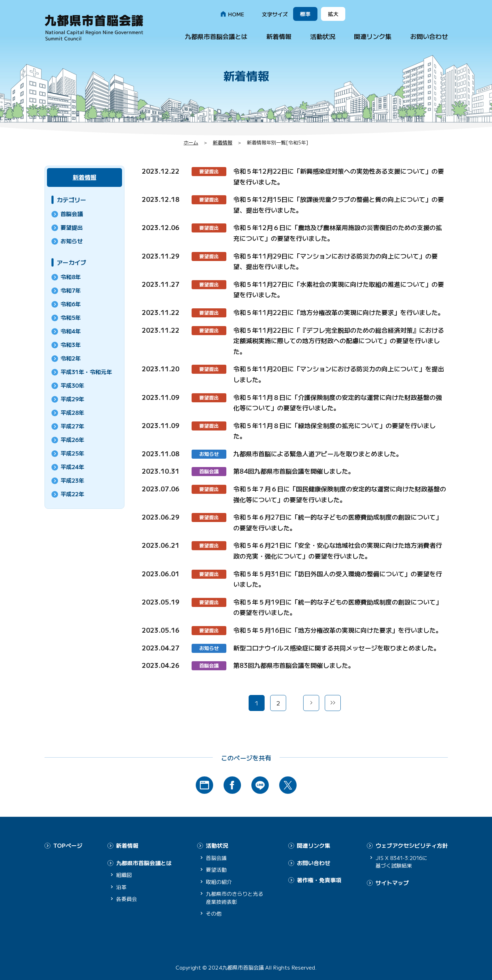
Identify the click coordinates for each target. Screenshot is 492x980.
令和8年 (71, 277)
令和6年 (71, 304)
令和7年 (71, 290)
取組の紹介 (219, 881)
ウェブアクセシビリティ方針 (412, 845)
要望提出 (209, 171)
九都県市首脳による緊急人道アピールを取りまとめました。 (318, 453)
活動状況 (323, 36)
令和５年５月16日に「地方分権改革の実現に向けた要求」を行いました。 (338, 630)
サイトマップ (392, 882)
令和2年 (71, 358)
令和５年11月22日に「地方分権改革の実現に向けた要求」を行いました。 (339, 312)
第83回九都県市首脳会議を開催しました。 (294, 665)
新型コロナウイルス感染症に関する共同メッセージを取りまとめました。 (337, 648)
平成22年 (72, 494)
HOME (236, 14)
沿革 (121, 886)
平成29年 (72, 399)
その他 (214, 913)
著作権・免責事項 (319, 879)
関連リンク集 (373, 36)
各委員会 (127, 898)
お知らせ (209, 454)
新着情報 (279, 36)
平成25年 (72, 453)
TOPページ (68, 845)
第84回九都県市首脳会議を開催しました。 (294, 471)
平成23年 (72, 480)
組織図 (124, 874)
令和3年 (71, 345)
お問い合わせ (429, 36)
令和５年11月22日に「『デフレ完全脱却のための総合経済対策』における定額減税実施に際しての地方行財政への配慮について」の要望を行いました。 (339, 341)
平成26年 (72, 440)
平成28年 (72, 412)
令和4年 (71, 331)
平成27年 (72, 426)
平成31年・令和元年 (86, 372)
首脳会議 (209, 471)
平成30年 (72, 385)
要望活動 (216, 869)
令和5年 (71, 317)
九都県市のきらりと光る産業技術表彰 (235, 897)
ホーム (191, 142)
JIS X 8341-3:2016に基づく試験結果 (403, 861)
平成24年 (72, 467)
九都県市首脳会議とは (216, 36)
